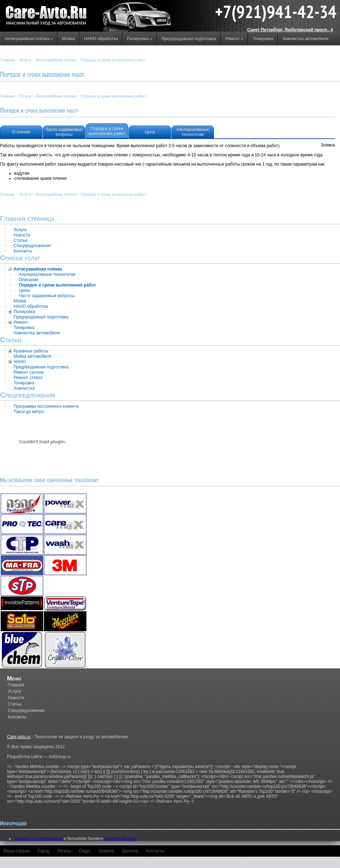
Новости (16, 698)
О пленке (21, 132)
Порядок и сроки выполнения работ (113, 60)
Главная (7, 60)
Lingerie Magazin (121, 839)
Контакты (17, 717)
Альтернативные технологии (193, 132)
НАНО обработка (101, 39)
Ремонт (234, 39)
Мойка (68, 39)
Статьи (15, 704)
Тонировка (263, 39)
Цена (150, 132)
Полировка (140, 39)
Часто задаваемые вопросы (64, 132)
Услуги (25, 60)
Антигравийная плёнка (29, 39)
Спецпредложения (26, 711)
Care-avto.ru (19, 737)
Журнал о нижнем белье (38, 839)
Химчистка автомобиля (305, 39)
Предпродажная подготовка (189, 39)
